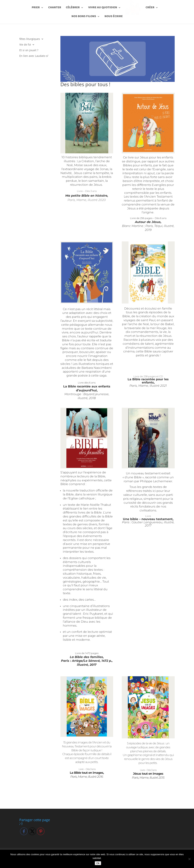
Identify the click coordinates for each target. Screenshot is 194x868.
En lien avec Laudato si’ (34, 56)
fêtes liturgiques (30, 39)
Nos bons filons (84, 17)
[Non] (189, 859)
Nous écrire (114, 17)
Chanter (56, 8)
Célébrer (74, 8)
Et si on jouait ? (29, 50)
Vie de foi (25, 45)
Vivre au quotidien (104, 8)
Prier (37, 8)
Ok (98, 863)
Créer (149, 8)
